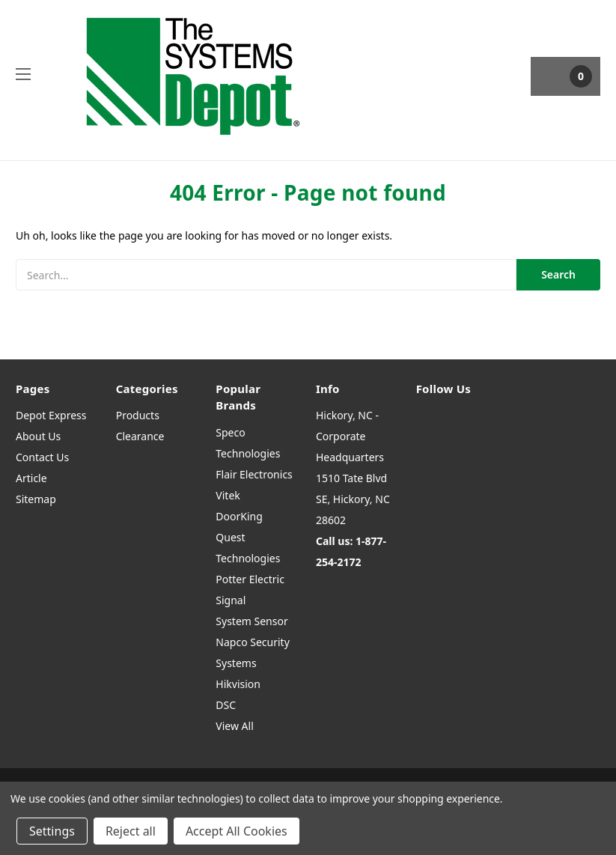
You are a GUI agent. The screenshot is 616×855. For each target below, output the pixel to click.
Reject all (131, 831)
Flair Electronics (254, 474)
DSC (226, 705)
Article (31, 478)
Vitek (228, 495)
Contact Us (42, 457)
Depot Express (51, 415)
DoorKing (239, 516)
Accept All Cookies (237, 831)
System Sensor (251, 621)
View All (234, 726)
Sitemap (36, 499)
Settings (52, 831)
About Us (38, 436)
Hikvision (238, 684)
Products (138, 415)
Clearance (140, 436)
